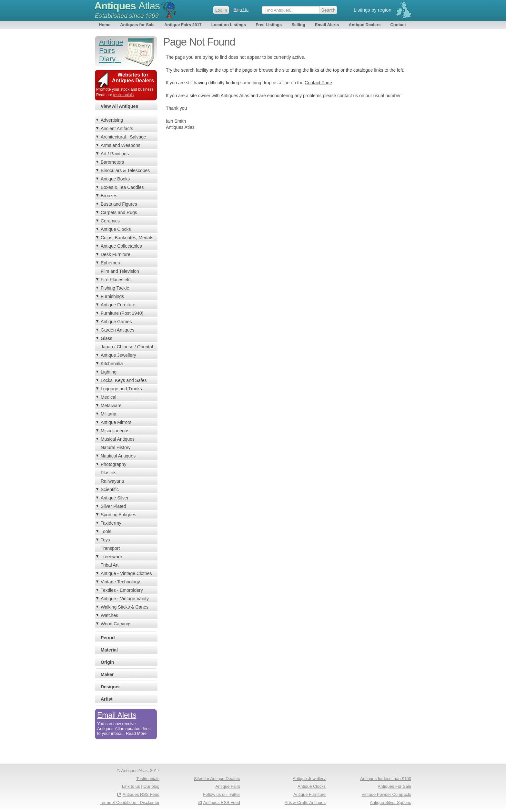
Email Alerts (327, 25)
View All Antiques (119, 106)
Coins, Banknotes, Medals (127, 238)
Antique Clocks (116, 229)
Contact (398, 25)
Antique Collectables (121, 246)
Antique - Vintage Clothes (126, 573)
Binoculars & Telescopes (125, 170)
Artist (107, 699)
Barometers (112, 162)
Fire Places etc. (116, 280)
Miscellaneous (115, 431)
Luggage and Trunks (121, 389)
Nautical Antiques (118, 456)
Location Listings (229, 25)
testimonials (123, 95)
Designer (110, 687)
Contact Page (318, 83)
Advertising (112, 120)
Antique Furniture (118, 305)
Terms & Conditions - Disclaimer (130, 802)
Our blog (151, 786)
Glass (106, 338)
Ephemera (111, 263)
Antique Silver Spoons (390, 802)
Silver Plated (113, 506)
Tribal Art (110, 565)
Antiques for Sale (137, 25)
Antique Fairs (228, 786)
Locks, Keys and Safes (124, 380)
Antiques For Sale (395, 786)
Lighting (109, 372)
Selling (298, 25)
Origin (107, 662)
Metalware (111, 406)
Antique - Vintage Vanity (125, 599)
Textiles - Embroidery (122, 590)
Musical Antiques (118, 439)
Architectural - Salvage (123, 137)
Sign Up (241, 10)
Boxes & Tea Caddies (122, 187)
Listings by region (373, 10)
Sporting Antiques (118, 515)
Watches (109, 615)
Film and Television (120, 271)
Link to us (131, 786)
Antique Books (115, 179)
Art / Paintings (115, 154)
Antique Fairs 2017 (183, 25)
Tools (106, 531)
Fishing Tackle (115, 288)
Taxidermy (111, 523)
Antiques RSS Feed (222, 802)
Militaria (108, 414)
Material (109, 650)
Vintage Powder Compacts (386, 794)
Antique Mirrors (116, 422)
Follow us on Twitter (222, 794)
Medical (108, 397)
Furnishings (112, 296)
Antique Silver (115, 498)
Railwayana (112, 481)
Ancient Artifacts (117, 128)
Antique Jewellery (118, 355)
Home (105, 25)
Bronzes (109, 196)
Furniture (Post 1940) (122, 313)
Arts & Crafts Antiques (305, 802)
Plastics (108, 473)
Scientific (110, 489)
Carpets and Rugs (119, 212)
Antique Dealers (365, 25)
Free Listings (269, 25)
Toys (105, 540)
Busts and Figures (119, 204)
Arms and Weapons (121, 145)
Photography (113, 464)
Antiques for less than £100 (386, 779)
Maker (107, 674)
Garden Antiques (117, 330)
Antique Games (116, 322)
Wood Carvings (116, 624)
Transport (110, 548)
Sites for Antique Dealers (217, 779)
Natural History (116, 447)
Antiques (127, 6)
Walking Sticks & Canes (125, 607)
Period (108, 638)
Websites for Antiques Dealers (133, 78)
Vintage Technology (120, 582)
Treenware (111, 557)
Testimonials (148, 779)
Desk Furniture (116, 254)
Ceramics (110, 221)
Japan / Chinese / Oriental (127, 347)
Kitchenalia (112, 364)
